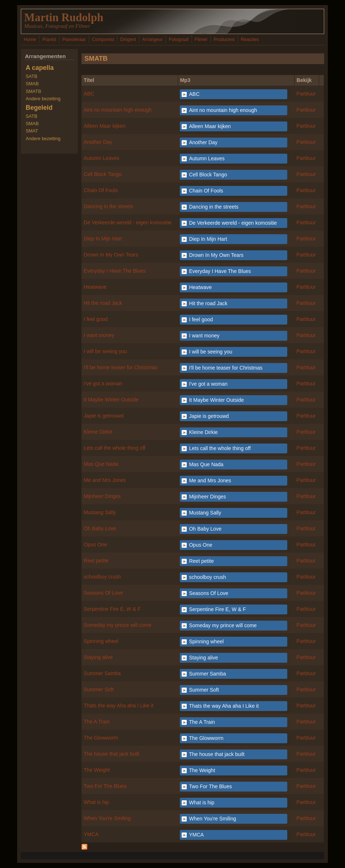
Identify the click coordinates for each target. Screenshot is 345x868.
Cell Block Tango (103, 174)
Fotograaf (179, 40)
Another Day (98, 142)
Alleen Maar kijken (105, 126)
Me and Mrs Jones (105, 480)
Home (30, 40)
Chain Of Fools (101, 190)
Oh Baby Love (100, 528)
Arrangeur (152, 40)
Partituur (306, 94)
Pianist (49, 40)
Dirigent (128, 40)
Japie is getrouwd (104, 416)
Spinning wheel (101, 641)
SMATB (33, 91)
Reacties (250, 40)
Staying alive (98, 657)
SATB (31, 76)
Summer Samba (102, 673)
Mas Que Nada (101, 464)
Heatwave (95, 287)
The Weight (97, 770)
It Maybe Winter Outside (111, 400)
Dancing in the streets (108, 206)
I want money (99, 335)
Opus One (95, 545)
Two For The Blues (105, 786)
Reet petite (96, 561)
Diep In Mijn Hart (103, 239)
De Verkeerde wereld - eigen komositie (128, 222)
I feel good (96, 319)
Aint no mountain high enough (118, 110)
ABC (89, 94)
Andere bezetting (43, 99)
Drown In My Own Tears (111, 255)
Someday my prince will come (117, 625)
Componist (103, 40)
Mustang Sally (100, 512)
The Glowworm (101, 738)
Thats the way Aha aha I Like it (119, 706)
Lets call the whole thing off (115, 448)
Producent (224, 40)
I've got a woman (103, 384)
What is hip (96, 802)
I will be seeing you (105, 351)
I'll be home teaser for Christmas (120, 367)
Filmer (201, 40)
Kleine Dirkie (98, 432)
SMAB (32, 84)
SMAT (32, 131)
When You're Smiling (107, 818)
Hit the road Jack (103, 303)
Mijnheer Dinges (102, 496)
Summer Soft (99, 689)
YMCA (91, 834)
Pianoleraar (74, 40)
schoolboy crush (102, 577)
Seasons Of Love (103, 593)
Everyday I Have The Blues (115, 271)
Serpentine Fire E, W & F (112, 609)
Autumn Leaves (101, 158)
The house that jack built (111, 754)
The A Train (97, 722)
